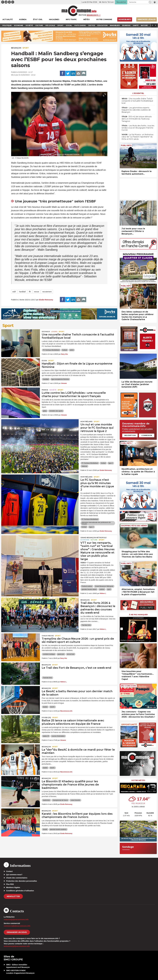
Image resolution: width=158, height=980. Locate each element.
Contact (9, 871)
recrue (37, 292)
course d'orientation (58, 736)
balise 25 (46, 736)
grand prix (61, 654)
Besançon (16, 48)
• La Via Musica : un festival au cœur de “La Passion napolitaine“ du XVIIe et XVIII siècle (137, 137)
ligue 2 (111, 463)
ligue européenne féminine (60, 379)
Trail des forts (86, 625)
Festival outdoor (87, 586)
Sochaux (46, 332)
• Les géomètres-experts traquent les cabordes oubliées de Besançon (136, 110)
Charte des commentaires (17, 878)
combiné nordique (49, 654)
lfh (30, 292)
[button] (150, 2)
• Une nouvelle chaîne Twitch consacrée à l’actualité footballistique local (137, 101)
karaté (45, 829)
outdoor (102, 589)
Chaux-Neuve (48, 636)
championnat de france (60, 800)
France (45, 390)
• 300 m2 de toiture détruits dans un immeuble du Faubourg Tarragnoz (137, 119)
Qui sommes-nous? (14, 875)
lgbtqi (45, 411)
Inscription (130, 435)
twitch (72, 350)
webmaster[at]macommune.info (17, 946)
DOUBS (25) (46, 717)
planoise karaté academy (58, 829)
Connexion (147, 435)
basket (45, 707)
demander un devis (17, 932)
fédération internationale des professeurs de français (96, 523)
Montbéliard (86, 422)
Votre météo (138, 780)
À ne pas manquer (138, 615)
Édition (82, 15)
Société (53, 390)
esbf (14, 292)
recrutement (47, 292)
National (84, 466)
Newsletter (13, 896)
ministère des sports (56, 411)
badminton (46, 800)
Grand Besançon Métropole (94, 538)
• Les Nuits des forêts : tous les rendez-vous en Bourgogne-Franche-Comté (138, 128)
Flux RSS (10, 884)
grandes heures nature (89, 589)
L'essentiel (138, 93)
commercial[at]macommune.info (17, 926)
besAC (52, 707)
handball (22, 292)
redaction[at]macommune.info (16, 919)
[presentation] (99, 153)
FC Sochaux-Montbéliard (51, 350)
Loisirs (54, 332)
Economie (85, 540)
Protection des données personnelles (22, 881)
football (65, 350)
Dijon (44, 361)
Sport (26, 48)
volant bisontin (75, 800)
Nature (94, 540)
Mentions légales (13, 887)
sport (109, 589)
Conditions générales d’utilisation (20, 891)
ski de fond (71, 654)
